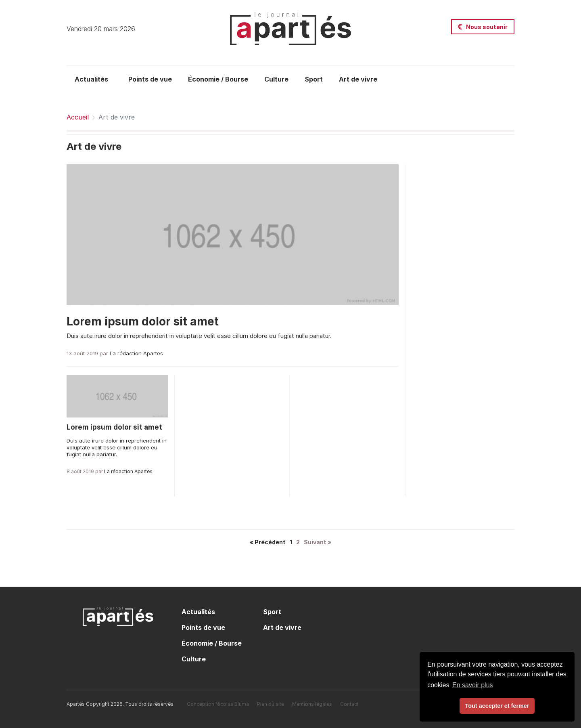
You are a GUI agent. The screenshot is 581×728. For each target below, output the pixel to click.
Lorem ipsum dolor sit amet (143, 321)
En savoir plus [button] (473, 685)
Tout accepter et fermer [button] (497, 706)
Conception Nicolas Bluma (218, 704)
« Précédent (268, 542)
